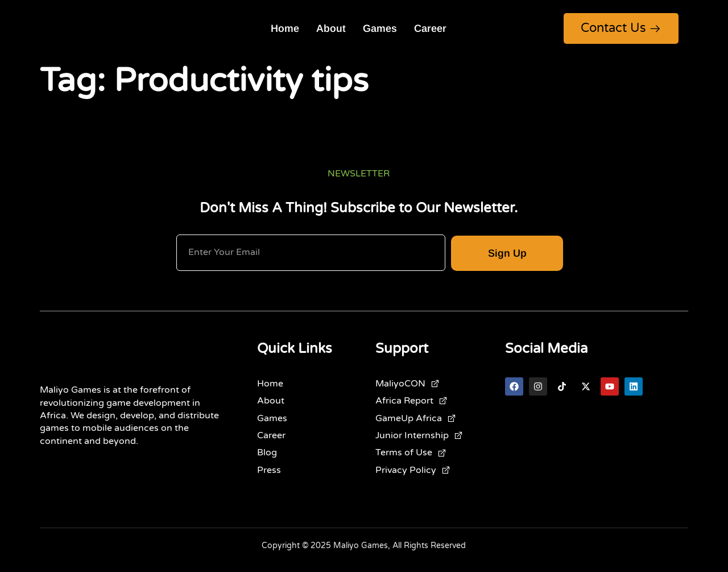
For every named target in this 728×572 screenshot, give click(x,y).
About (331, 28)
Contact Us (621, 28)
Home (285, 28)
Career (430, 28)
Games (380, 28)
